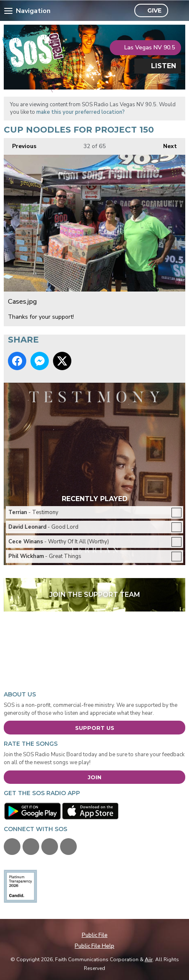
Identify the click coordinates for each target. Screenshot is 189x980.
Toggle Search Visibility (177, 11)
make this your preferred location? (81, 112)
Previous (20, 144)
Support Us (95, 728)
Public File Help (94, 946)
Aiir (149, 960)
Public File (95, 935)
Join (94, 777)
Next (166, 144)
